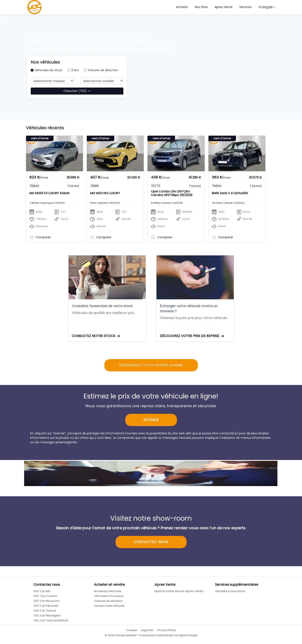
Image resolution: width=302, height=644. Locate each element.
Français (266, 7)
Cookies (132, 632)
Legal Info (147, 632)
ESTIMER (151, 422)
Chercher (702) (77, 91)
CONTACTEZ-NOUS (151, 544)
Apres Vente (224, 7)
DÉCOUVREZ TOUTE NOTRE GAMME (151, 367)
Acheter (182, 7)
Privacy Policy (167, 632)
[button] (201, 7)
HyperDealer (165, 637)
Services (245, 7)
